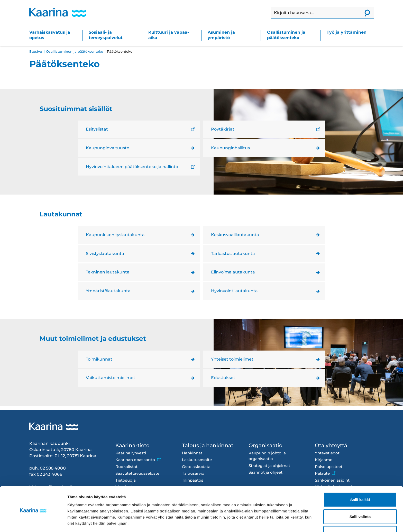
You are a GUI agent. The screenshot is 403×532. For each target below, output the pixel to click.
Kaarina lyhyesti (131, 453)
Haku (271, 7)
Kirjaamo (324, 460)
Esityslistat (97, 129)
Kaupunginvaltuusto (108, 148)
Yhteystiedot (327, 453)
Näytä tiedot (275, 522)
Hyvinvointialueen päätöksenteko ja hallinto (132, 167)
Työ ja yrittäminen (347, 32)
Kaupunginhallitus (230, 148)
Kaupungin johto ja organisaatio (267, 456)
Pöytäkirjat (223, 129)
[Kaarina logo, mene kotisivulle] (58, 12)
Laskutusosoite (197, 460)
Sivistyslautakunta (105, 254)
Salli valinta (360, 498)
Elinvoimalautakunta (233, 272)
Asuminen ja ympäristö (221, 35)
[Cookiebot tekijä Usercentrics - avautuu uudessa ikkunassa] (33, 522)
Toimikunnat (99, 359)
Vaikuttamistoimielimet (111, 378)
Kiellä (360, 515)
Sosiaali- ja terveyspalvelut (106, 35)
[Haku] (316, 13)
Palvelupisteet (329, 467)
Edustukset (223, 378)
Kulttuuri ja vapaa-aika (169, 35)
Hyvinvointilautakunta (234, 291)
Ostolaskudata (196, 467)
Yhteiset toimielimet (232, 359)
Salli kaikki (360, 481)
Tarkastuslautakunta (233, 254)
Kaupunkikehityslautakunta (115, 235)
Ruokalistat (126, 467)
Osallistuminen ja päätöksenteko (286, 35)
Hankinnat (192, 453)
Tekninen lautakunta (108, 272)
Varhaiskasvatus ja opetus (50, 35)
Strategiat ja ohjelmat (269, 466)
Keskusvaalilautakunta (235, 235)
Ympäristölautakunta (108, 291)
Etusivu (36, 51)
